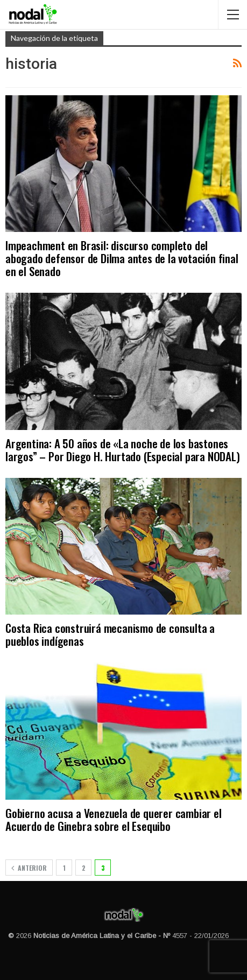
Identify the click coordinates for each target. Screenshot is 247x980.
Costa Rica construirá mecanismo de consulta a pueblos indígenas (110, 634)
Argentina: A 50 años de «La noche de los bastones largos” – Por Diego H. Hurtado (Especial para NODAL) (123, 450)
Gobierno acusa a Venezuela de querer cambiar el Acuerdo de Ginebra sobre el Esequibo (114, 819)
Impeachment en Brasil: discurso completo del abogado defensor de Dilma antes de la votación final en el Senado (122, 258)
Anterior (29, 868)
